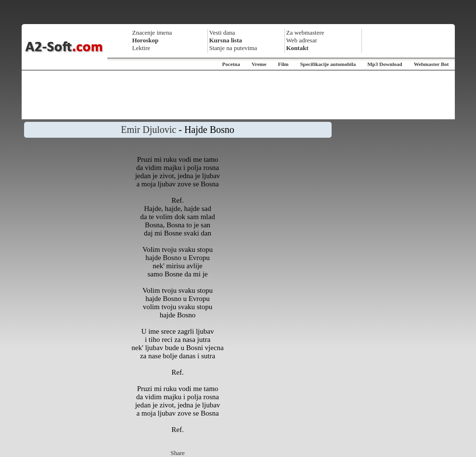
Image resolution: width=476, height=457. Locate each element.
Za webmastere (305, 33)
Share (178, 453)
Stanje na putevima (233, 48)
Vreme (259, 64)
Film (283, 64)
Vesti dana (222, 33)
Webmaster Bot (431, 64)
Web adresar (302, 40)
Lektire (142, 48)
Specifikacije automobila (328, 64)
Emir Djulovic (148, 130)
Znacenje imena (152, 33)
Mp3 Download (385, 64)
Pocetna (231, 64)
